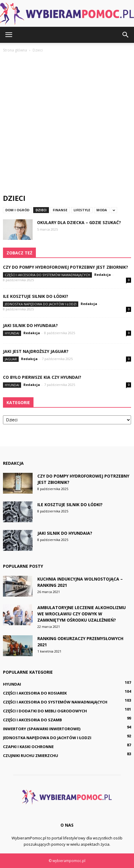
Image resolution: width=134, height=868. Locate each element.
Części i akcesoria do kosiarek (35, 693)
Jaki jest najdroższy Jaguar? (36, 351)
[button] (126, 35)
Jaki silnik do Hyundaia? (30, 325)
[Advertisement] (67, 124)
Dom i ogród (17, 210)
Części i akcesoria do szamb (32, 720)
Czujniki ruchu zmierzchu (31, 756)
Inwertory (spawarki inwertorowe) (42, 729)
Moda (102, 210)
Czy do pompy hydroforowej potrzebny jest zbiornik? (66, 267)
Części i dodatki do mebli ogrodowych (45, 711)
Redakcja (103, 275)
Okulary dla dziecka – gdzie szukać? (79, 222)
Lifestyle (82, 210)
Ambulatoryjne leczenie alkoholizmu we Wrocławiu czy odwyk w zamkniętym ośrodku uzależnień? (82, 614)
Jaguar (11, 359)
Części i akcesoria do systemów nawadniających (47, 275)
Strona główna (15, 50)
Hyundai (12, 333)
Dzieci (41, 210)
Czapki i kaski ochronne (28, 747)
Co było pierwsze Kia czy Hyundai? (42, 377)
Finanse (60, 210)
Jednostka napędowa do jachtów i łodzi (41, 304)
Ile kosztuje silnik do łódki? (36, 296)
